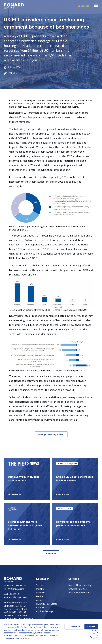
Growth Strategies (77, 589)
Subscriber (84, 6)
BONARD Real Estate (47, 604)
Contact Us (42, 608)
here (27, 638)
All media (51, 554)
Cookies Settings (45, 611)
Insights (40, 589)
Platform (41, 593)
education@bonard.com (16, 597)
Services (40, 585)
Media (40, 596)
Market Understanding (80, 585)
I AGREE (91, 627)
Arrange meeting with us (51, 434)
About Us (41, 600)
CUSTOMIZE (74, 627)
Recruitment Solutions (79, 593)
